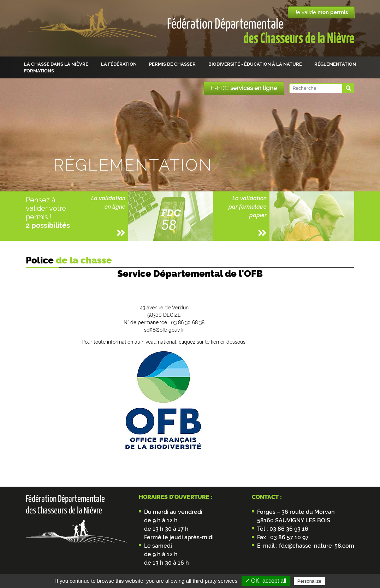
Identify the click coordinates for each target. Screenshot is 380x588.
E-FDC (244, 88)
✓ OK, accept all (266, 581)
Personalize (309, 581)
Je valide (321, 12)
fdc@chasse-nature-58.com (316, 546)
